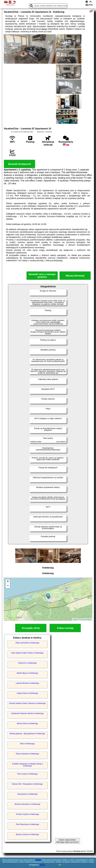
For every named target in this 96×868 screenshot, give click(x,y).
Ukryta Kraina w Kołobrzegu (27, 693)
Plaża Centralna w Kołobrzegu (27, 754)
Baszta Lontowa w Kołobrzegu (27, 834)
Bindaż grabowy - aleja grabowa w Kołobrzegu (27, 734)
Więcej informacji (75, 276)
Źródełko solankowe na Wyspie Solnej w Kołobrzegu (27, 765)
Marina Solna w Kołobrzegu (27, 724)
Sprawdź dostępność (19, 164)
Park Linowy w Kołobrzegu (27, 774)
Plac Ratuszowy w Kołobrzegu (27, 824)
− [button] (8, 586)
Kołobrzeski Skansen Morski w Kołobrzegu (27, 713)
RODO (42, 865)
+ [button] (8, 582)
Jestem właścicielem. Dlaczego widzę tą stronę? (67, 841)
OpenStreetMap (86, 619)
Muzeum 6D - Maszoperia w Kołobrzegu (27, 784)
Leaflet (75, 619)
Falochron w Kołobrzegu (27, 663)
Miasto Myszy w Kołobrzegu (27, 673)
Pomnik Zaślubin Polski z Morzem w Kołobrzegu (27, 703)
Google (38, 860)
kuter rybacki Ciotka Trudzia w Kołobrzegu (27, 653)
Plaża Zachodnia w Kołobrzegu (27, 643)
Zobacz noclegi (65, 628)
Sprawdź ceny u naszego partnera (42, 276)
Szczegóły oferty (31, 628)
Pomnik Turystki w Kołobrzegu (27, 814)
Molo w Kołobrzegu (27, 744)
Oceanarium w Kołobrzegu (27, 794)
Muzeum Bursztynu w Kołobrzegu (27, 804)
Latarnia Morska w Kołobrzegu (27, 683)
